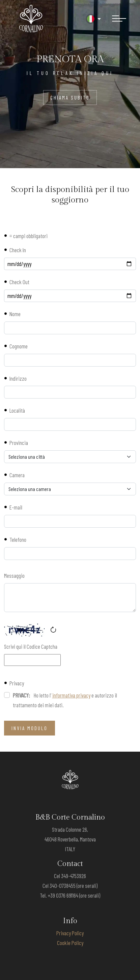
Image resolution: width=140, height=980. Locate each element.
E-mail (16, 507)
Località (17, 410)
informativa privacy (71, 695)
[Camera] (70, 489)
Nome (15, 314)
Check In (18, 250)
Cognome (19, 346)
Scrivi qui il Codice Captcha (31, 646)
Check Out (19, 282)
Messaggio (14, 575)
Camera (17, 475)
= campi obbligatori (29, 236)
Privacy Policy (70, 933)
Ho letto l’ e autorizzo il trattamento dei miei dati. (65, 700)
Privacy (17, 683)
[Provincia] (70, 457)
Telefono (18, 539)
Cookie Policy (70, 943)
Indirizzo (18, 378)
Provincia (19, 443)
